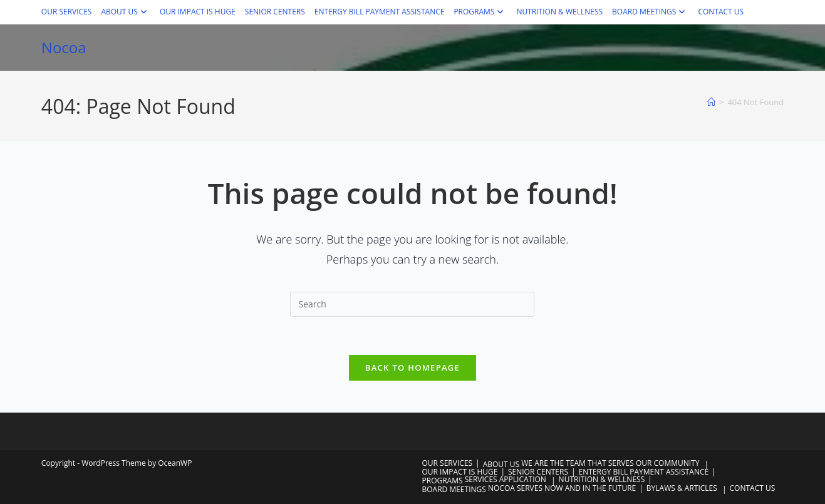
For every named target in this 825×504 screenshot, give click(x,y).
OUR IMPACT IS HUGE (198, 12)
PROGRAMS (480, 12)
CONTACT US (721, 12)
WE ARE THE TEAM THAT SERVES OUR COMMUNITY (610, 463)
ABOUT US (125, 12)
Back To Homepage (412, 368)
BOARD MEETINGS (650, 12)
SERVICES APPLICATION (506, 479)
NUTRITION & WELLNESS (559, 12)
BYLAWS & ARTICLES (682, 488)
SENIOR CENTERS (275, 12)
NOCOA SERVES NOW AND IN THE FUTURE (562, 488)
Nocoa (64, 47)
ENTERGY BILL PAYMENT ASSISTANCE (380, 12)
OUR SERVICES (67, 12)
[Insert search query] (412, 304)
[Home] (711, 102)
